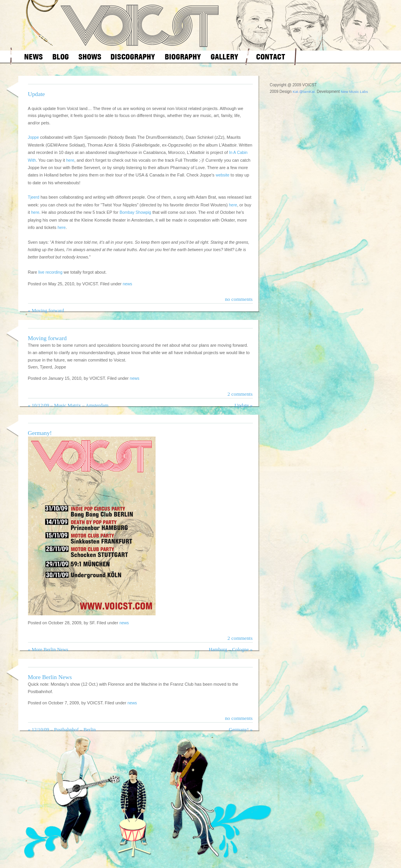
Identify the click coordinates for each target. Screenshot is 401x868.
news (34, 57)
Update (37, 94)
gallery (225, 57)
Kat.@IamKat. (304, 92)
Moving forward (48, 311)
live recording (50, 272)
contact (271, 57)
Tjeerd (34, 197)
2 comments (240, 394)
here (70, 160)
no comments (239, 299)
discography (133, 57)
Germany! (40, 433)
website (222, 175)
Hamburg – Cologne (229, 650)
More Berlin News (50, 650)
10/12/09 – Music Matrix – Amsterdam (70, 405)
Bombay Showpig (135, 212)
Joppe (33, 137)
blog (61, 57)
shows (90, 57)
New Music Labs (354, 92)
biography (183, 57)
